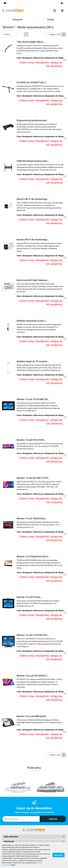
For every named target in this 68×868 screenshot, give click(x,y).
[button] (34, 837)
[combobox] (15, 34)
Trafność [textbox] (7, 34)
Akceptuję (59, 855)
